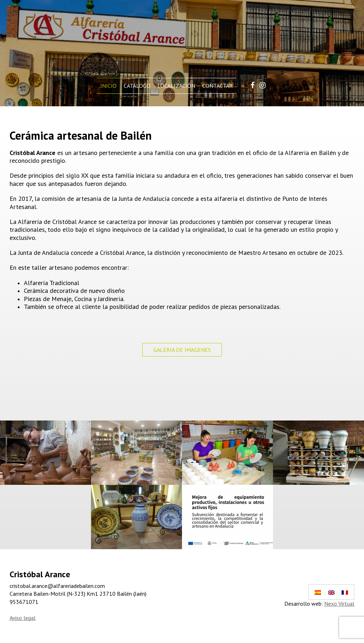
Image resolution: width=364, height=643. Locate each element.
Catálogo (137, 86)
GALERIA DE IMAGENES (182, 350)
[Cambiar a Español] (318, 592)
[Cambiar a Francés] (345, 592)
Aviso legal (23, 618)
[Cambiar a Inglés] (331, 592)
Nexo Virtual (339, 604)
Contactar (218, 86)
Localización (176, 86)
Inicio (108, 86)
